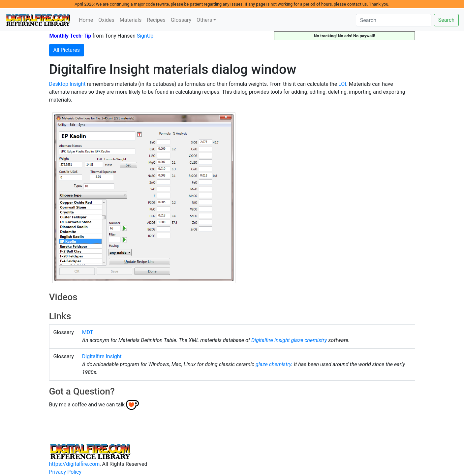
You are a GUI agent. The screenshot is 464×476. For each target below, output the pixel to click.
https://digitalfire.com (75, 464)
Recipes (156, 20)
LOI (342, 84)
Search (446, 20)
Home (86, 20)
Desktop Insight (67, 84)
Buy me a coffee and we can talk (87, 405)
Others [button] (204, 20)
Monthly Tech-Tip (70, 36)
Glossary (181, 20)
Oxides (106, 20)
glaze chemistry (309, 340)
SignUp (145, 36)
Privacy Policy (65, 472)
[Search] (394, 20)
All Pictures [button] (67, 50)
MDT (88, 332)
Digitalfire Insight (271, 340)
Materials (131, 20)
